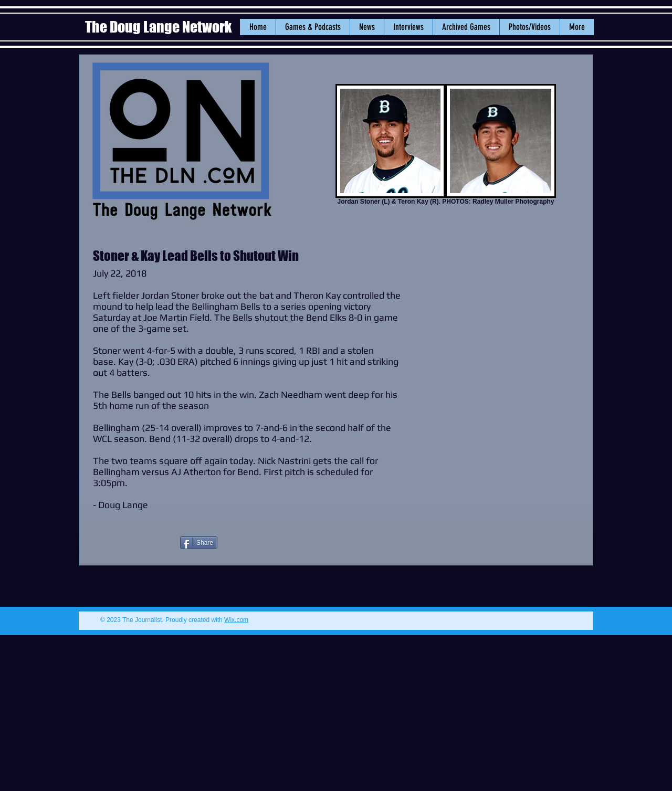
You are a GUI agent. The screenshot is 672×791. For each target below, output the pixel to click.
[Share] (199, 543)
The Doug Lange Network (160, 27)
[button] (367, 27)
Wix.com (236, 620)
